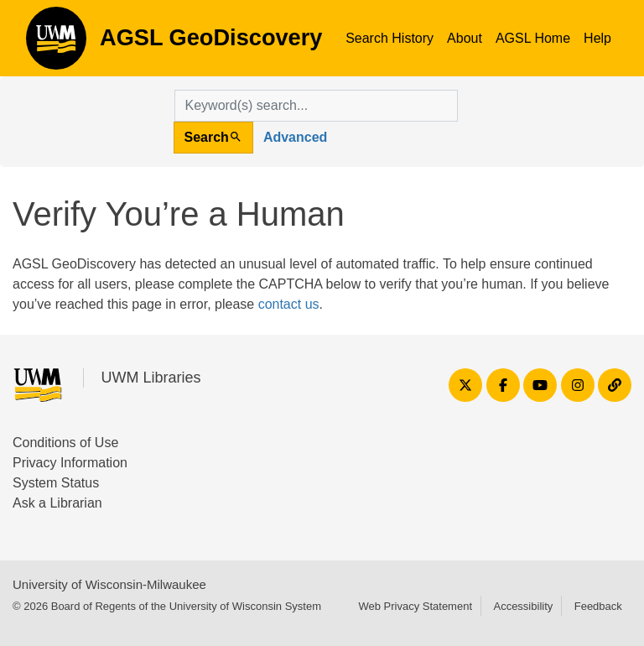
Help (597, 38)
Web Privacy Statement (415, 606)
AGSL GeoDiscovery (56, 44)
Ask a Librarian (57, 503)
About (465, 38)
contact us (289, 304)
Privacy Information (70, 463)
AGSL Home (533, 38)
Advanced (295, 137)
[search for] (316, 106)
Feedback (598, 606)
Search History (390, 38)
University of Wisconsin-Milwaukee (109, 584)
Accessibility (523, 606)
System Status (56, 483)
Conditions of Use (65, 443)
